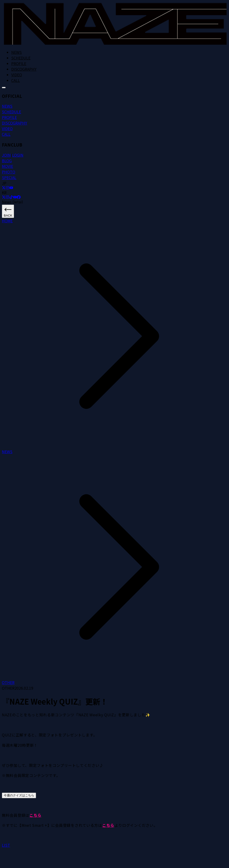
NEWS (17, 52)
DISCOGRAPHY (24, 69)
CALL (16, 80)
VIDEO (17, 75)
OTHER (8, 682)
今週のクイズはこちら (19, 795)
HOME (7, 221)
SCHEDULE (21, 58)
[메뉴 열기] (4, 88)
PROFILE (19, 63)
